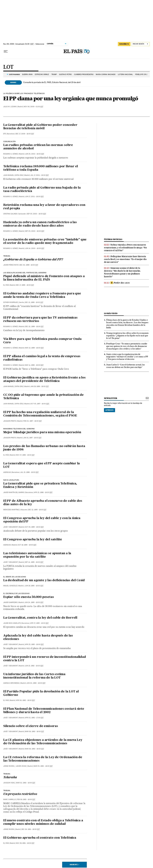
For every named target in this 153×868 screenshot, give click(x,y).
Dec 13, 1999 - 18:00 (34, 302)
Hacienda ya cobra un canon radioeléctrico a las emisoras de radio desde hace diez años (40, 224)
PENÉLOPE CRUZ (141, 74)
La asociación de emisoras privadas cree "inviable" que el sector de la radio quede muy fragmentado (45, 241)
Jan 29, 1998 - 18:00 (40, 386)
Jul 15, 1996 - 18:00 (29, 472)
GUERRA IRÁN (27, 74)
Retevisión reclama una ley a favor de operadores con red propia (44, 207)
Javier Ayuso (21, 766)
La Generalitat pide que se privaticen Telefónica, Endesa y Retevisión (40, 485)
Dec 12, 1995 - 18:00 (37, 510)
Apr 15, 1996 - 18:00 (43, 492)
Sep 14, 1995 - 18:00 (34, 562)
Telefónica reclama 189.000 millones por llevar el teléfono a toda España (41, 168)
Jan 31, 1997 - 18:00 (32, 438)
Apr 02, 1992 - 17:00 (34, 718)
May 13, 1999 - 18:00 (34, 348)
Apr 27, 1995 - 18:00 (39, 623)
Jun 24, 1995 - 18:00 (34, 602)
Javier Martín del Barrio (14, 492)
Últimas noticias (113, 239)
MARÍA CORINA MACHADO (106, 74)
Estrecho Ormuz (42, 74)
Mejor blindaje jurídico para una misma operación (42, 432)
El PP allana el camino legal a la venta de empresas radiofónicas (42, 358)
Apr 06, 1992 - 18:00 (25, 700)
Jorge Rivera (9, 766)
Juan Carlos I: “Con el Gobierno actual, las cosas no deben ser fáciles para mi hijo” (126, 366)
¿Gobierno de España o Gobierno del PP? (33, 260)
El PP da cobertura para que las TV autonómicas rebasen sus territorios (40, 320)
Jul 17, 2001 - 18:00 (40, 175)
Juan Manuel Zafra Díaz (13, 175)
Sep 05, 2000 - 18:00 (36, 214)
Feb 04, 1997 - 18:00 (32, 421)
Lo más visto (111, 313)
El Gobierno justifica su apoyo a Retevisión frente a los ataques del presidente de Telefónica (44, 379)
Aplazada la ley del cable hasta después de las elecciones (38, 637)
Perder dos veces (120, 283)
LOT (8, 67)
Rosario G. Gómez (11, 154)
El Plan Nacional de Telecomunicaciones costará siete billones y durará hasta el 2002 (44, 711)
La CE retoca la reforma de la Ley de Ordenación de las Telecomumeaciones (43, 759)
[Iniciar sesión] (141, 44)
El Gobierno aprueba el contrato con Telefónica (40, 838)
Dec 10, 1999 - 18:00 (34, 327)
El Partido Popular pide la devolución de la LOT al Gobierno (41, 693)
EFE (5, 134)
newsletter (111, 398)
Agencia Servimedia (11, 683)
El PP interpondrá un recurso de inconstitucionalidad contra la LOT (45, 659)
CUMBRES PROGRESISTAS (84, 74)
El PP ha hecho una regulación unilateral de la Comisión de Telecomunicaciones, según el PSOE (40, 414)
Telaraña (10, 778)
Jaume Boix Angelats (12, 623)
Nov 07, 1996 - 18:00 (25, 455)
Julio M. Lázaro (10, 107)
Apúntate (110, 410)
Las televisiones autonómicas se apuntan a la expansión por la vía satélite (37, 555)
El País (6, 285)
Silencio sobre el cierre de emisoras (31, 726)
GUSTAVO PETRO (65, 74)
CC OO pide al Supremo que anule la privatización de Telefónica (43, 397)
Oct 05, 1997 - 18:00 (40, 404)
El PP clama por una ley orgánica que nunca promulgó (71, 98)
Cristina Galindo (10, 214)
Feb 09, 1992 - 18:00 (26, 800)
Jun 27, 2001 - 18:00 (34, 197)
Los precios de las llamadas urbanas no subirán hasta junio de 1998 (44, 448)
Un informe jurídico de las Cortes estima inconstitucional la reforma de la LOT (34, 676)
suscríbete (124, 44)
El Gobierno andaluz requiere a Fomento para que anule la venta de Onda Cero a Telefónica (42, 295)
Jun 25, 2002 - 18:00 (35, 154)
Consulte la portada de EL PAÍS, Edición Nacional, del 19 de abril (52, 82)
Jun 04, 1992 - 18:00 (36, 683)
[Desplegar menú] (6, 51)
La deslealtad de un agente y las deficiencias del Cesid (44, 580)
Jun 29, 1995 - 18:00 (34, 586)
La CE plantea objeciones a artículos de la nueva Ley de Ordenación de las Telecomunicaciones (43, 742)
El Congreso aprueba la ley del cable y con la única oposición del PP (42, 520)
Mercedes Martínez (11, 510)
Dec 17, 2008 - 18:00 (25, 134)
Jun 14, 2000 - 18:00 (35, 248)
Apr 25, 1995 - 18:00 (34, 644)
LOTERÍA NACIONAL (125, 74)
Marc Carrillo (10, 800)
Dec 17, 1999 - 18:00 (25, 285)
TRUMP (54, 74)
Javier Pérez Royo (11, 265)
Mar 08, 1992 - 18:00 (34, 732)
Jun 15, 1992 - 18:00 (34, 666)
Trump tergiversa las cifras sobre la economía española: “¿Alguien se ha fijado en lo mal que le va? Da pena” (127, 336)
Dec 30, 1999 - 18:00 (29, 265)
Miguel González (10, 586)
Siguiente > (74, 865)
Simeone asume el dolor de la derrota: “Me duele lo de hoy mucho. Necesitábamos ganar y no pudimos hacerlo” (122, 272)
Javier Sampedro (10, 602)
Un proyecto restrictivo (20, 794)
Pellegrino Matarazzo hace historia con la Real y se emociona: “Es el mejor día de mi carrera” (125, 259)
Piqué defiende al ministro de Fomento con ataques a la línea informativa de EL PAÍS (44, 278)
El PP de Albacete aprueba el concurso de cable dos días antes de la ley (43, 503)
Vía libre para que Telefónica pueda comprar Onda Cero (42, 341)
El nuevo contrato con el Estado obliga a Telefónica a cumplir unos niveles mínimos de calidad (43, 822)
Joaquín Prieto (10, 421)
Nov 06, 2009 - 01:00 (33, 107)
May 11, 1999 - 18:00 (34, 365)
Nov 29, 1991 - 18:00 (25, 843)
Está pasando (14, 74)
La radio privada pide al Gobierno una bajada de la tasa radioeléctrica (42, 190)
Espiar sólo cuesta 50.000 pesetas (29, 597)
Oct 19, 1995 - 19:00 (27, 545)
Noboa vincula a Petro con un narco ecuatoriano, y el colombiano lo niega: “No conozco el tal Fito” (125, 248)
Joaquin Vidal (9, 783)
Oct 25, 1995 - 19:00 (34, 527)
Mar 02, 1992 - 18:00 (26, 783)
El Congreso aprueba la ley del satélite (33, 540)
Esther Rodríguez (11, 302)
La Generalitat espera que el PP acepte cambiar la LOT (42, 465)
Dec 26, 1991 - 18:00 (31, 829)
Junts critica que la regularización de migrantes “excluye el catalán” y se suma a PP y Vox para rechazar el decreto (127, 357)
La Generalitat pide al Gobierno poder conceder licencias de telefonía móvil (40, 127)
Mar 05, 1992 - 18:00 (43, 766)
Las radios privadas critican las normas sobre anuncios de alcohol (38, 147)
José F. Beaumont (11, 527)
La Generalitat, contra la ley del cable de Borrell (40, 618)
